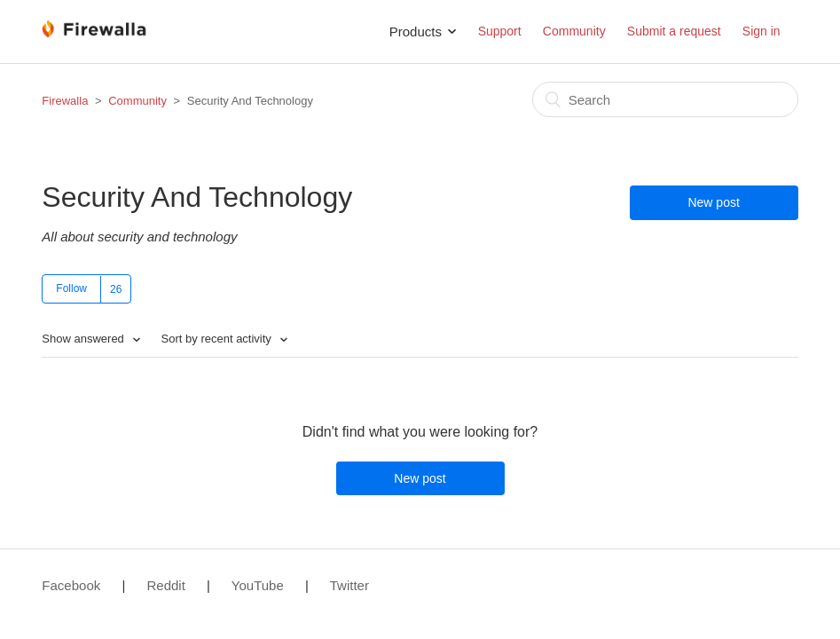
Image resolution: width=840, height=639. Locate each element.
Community (574, 31)
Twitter (349, 585)
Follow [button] (71, 288)
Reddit (165, 585)
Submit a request (674, 31)
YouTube (258, 585)
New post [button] (713, 202)
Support (500, 31)
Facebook (71, 585)
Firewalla (65, 101)
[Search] (665, 99)
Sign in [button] (761, 31)
